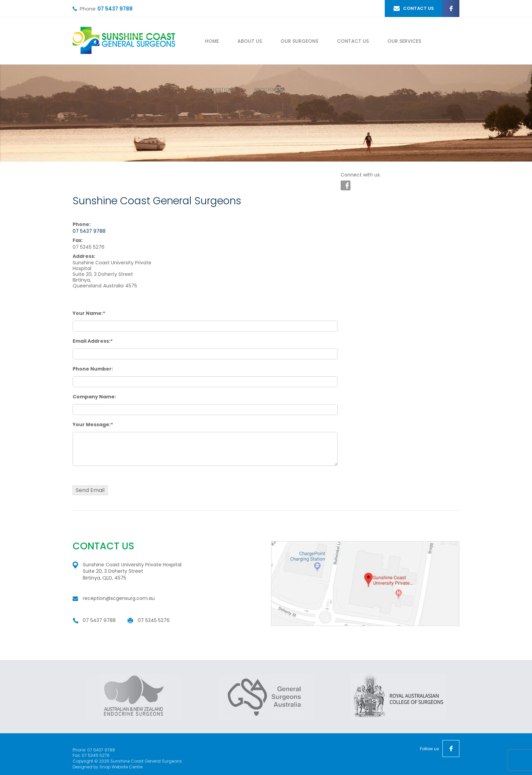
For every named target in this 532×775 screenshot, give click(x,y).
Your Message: (92, 424)
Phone (88, 9)
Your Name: (88, 313)
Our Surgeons (299, 41)
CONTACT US (419, 8)
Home (212, 41)
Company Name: (94, 397)
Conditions (220, 90)
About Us (250, 41)
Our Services (404, 41)
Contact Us (353, 41)
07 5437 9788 (115, 9)
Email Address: (91, 341)
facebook (451, 8)
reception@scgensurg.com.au (119, 598)
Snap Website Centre (121, 768)
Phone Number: (93, 369)
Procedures (270, 90)
